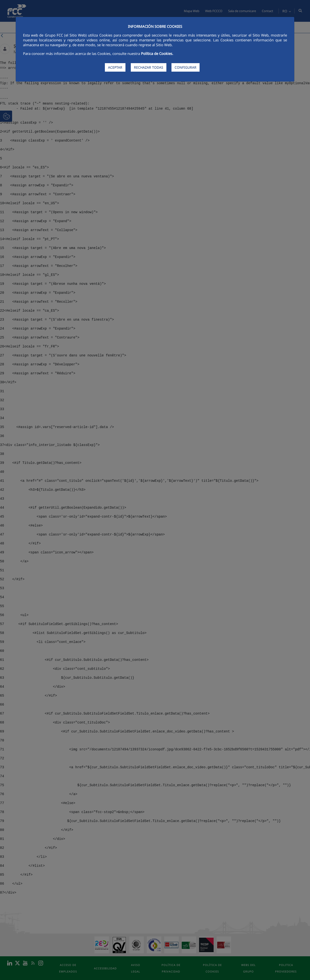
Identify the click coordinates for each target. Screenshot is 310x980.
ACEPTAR (115, 67)
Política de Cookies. (157, 53)
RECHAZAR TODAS (149, 67)
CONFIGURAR (186, 67)
